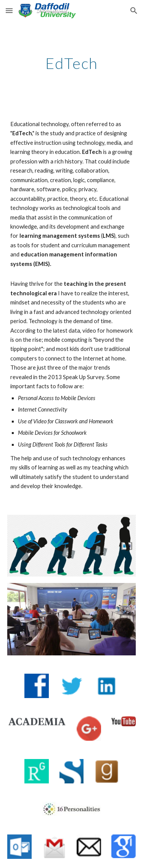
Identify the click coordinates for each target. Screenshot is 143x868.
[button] (9, 10)
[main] (72, 63)
